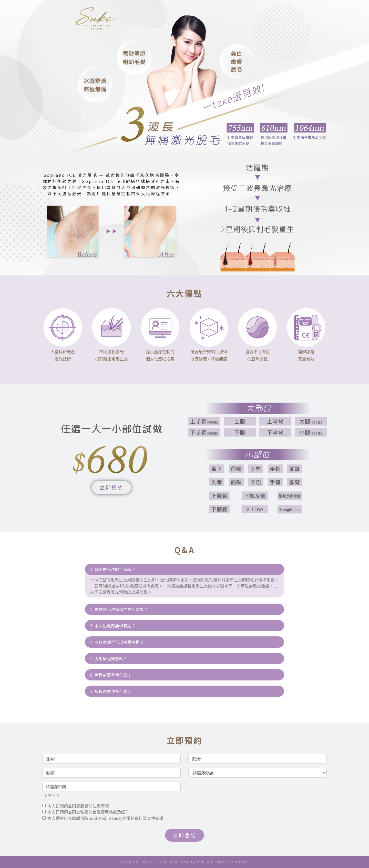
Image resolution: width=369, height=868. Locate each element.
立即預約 (112, 487)
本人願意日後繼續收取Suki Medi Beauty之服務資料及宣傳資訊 (105, 818)
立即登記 (185, 835)
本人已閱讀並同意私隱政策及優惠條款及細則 (88, 812)
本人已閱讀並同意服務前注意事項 (78, 806)
